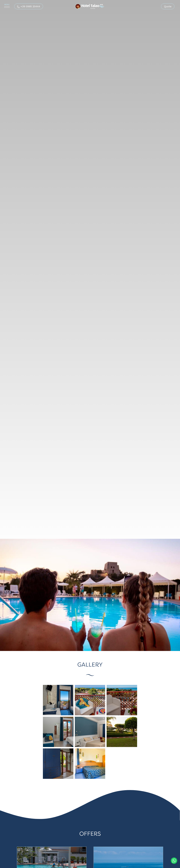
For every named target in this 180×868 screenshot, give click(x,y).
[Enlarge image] (58, 700)
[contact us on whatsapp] (174, 860)
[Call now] (29, 6)
